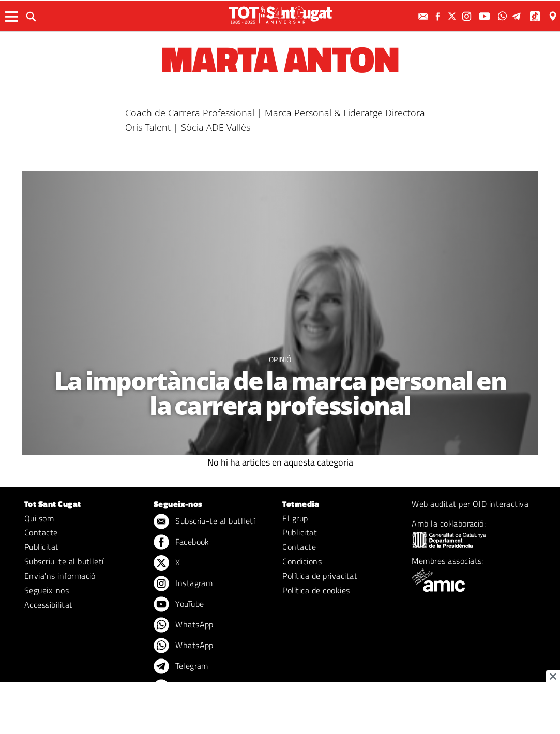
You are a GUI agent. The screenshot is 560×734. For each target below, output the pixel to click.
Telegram (181, 667)
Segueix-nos (47, 590)
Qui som (39, 518)
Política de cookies (316, 590)
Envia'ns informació (60, 576)
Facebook (181, 543)
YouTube (179, 605)
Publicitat (42, 547)
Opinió (280, 359)
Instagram (183, 584)
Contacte (41, 532)
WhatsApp (184, 625)
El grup (295, 518)
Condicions (302, 561)
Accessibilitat (49, 605)
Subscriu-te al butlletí (64, 561)
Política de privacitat (320, 576)
